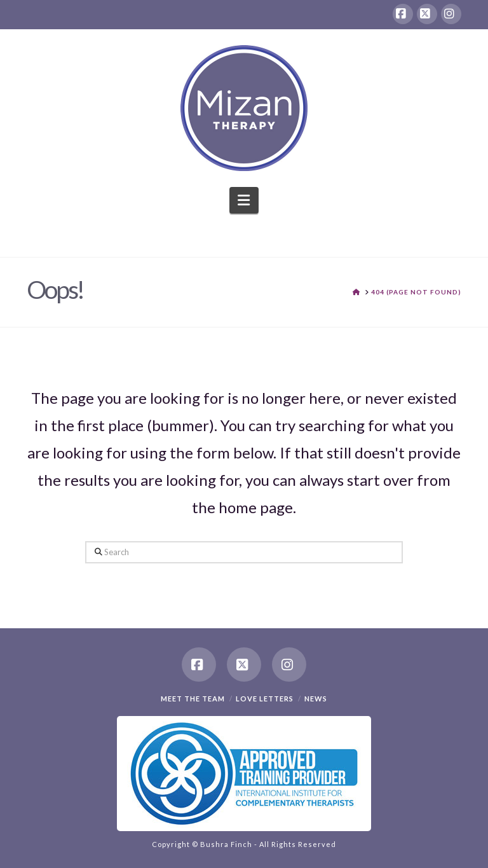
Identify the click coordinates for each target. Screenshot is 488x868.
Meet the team (193, 699)
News (316, 699)
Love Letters (265, 699)
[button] (244, 200)
